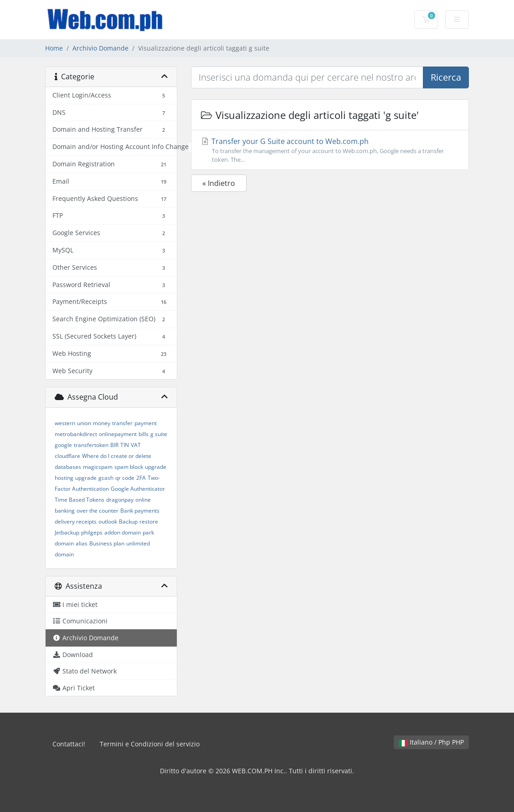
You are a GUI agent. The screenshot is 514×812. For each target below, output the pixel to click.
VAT (136, 445)
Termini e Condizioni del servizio (150, 744)
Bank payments (140, 511)
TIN (125, 445)
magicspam (98, 467)
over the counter (98, 511)
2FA (141, 478)
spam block (129, 467)
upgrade (86, 478)
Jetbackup (67, 532)
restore (149, 522)
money (102, 423)
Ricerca (446, 77)
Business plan (107, 543)
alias (82, 543)
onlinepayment (118, 434)
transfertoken (91, 445)
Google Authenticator (138, 489)
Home (54, 48)
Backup (128, 522)
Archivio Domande (100, 48)
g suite (159, 434)
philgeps (92, 532)
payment (146, 423)
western (65, 423)
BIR (114, 445)
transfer (122, 423)
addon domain (123, 532)
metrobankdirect (76, 434)
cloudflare (67, 456)
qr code (125, 478)
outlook (108, 522)
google (63, 445)
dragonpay (120, 500)
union (84, 423)
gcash (106, 478)
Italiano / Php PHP (431, 742)
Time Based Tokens (80, 500)
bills (144, 434)
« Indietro (219, 183)
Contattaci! (69, 744)
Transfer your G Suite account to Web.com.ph (330, 150)
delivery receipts (76, 522)
